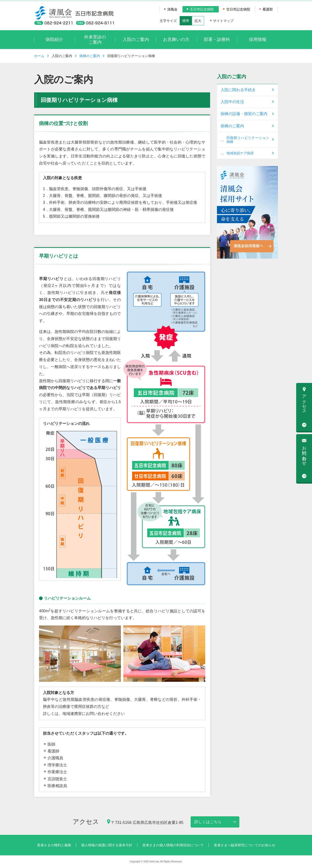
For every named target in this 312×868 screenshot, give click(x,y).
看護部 (268, 9)
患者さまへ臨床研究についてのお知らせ (244, 845)
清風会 (172, 9)
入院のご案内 (136, 39)
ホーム (39, 56)
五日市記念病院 (202, 9)
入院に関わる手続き (238, 90)
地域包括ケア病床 (240, 153)
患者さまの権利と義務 (54, 845)
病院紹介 (54, 39)
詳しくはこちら (208, 822)
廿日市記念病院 (238, 9)
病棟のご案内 (90, 56)
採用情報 (258, 39)
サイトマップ (223, 21)
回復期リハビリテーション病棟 (248, 140)
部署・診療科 (217, 39)
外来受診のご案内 (95, 40)
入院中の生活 (232, 102)
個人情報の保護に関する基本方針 (107, 845)
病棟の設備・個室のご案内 (244, 114)
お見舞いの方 (176, 39)
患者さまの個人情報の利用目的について (173, 845)
